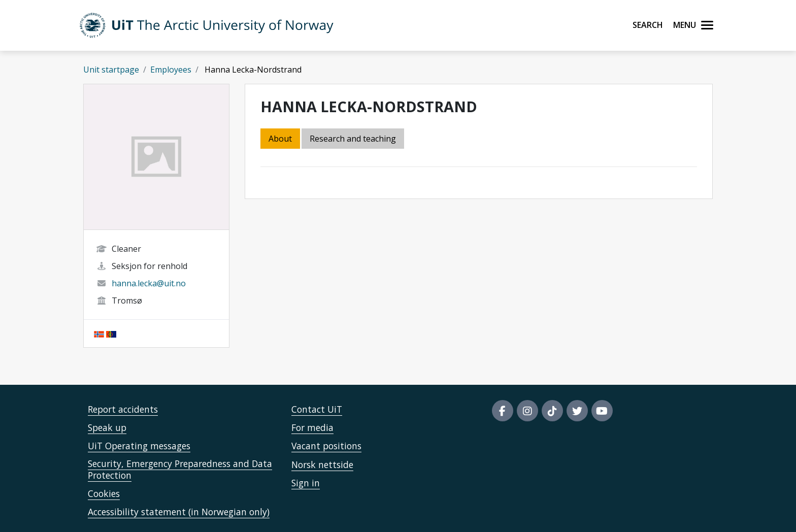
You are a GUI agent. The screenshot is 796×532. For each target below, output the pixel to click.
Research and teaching (353, 139)
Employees (171, 70)
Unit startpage (111, 70)
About (280, 139)
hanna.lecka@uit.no (149, 283)
